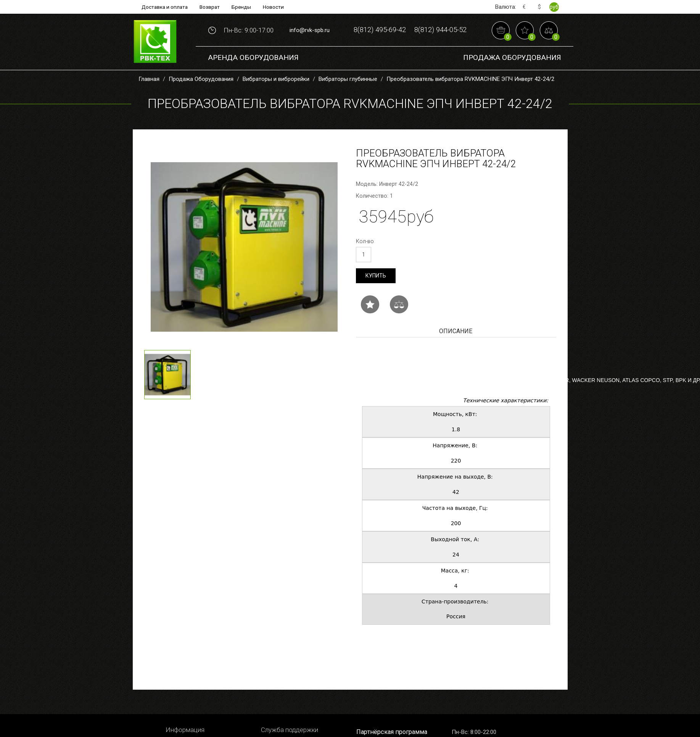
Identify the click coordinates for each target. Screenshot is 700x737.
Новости (275, 7)
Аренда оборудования (253, 80)
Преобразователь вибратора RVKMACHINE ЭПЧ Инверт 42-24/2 (470, 101)
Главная (149, 101)
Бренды (243, 7)
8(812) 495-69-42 (410, 29)
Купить (376, 298)
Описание (456, 353)
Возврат (210, 7)
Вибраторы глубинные (348, 101)
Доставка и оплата (164, 7)
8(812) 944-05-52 (410, 53)
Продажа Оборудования (512, 80)
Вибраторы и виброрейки (276, 101)
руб (554, 7)
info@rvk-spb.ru (310, 41)
